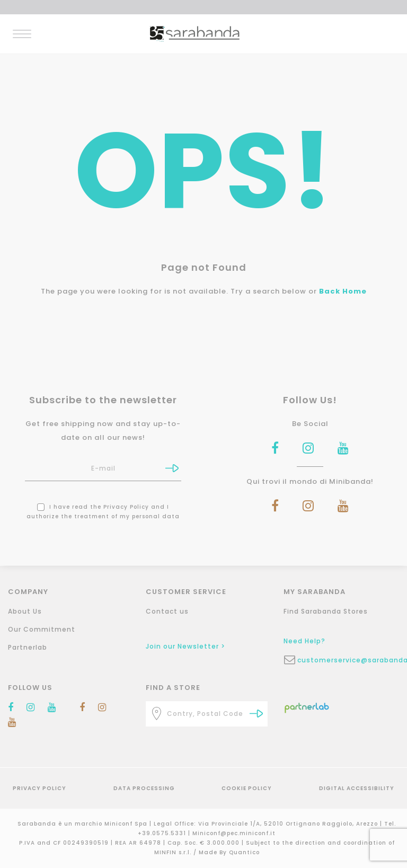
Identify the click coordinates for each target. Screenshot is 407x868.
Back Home (343, 291)
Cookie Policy (247, 788)
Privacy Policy (126, 507)
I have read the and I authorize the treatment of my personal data (103, 512)
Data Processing (144, 788)
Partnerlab (28, 647)
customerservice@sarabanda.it (351, 660)
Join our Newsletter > (185, 646)
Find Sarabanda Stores (326, 611)
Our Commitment (42, 629)
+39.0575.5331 (163, 833)
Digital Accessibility (357, 788)
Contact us (167, 611)
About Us (25, 611)
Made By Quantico (229, 852)
